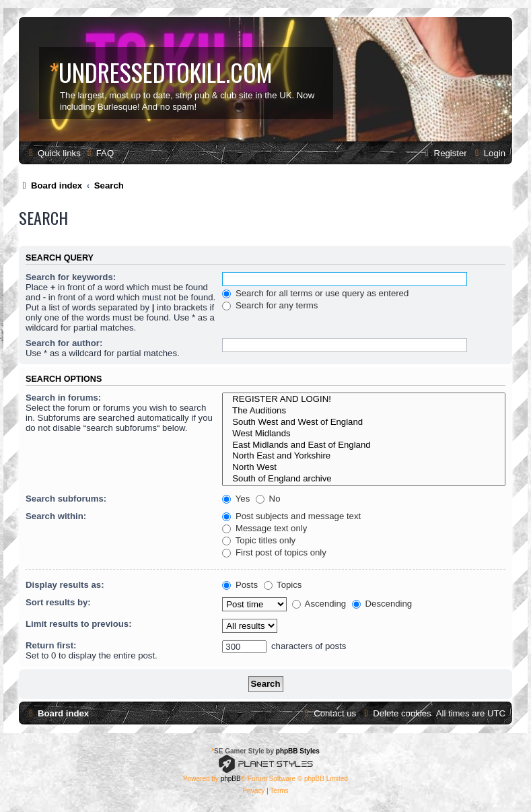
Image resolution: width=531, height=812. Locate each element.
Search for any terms (270, 305)
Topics (283, 585)
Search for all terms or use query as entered (315, 293)
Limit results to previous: (79, 624)
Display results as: (65, 585)
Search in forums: (63, 398)
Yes (236, 499)
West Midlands (364, 434)
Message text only (264, 528)
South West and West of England (364, 422)
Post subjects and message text (291, 516)
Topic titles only (259, 540)
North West (364, 468)
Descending (382, 604)
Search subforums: (66, 499)
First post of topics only (274, 552)
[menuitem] (99, 153)
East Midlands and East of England (364, 445)
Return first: (51, 645)
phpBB (231, 779)
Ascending (319, 604)
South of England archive (364, 479)
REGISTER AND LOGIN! (364, 400)
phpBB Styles (298, 751)
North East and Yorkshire (364, 456)
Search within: (56, 516)
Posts (240, 585)
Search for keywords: (71, 277)
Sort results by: (58, 602)
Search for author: (64, 343)
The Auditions (364, 411)
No (268, 499)
